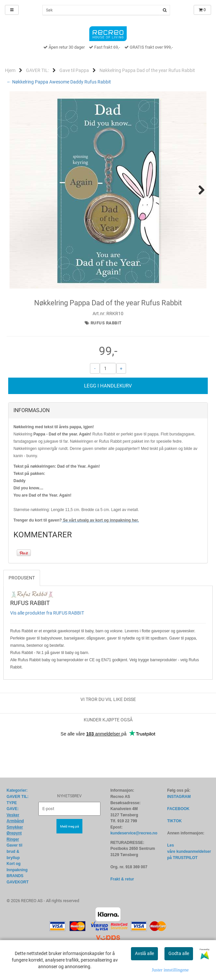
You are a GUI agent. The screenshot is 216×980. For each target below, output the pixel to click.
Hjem (10, 70)
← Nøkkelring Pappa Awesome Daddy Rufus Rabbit (59, 82)
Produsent (22, 611)
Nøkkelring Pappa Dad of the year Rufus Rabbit (147, 70)
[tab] (108, 443)
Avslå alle (144, 953)
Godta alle (179, 953)
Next (198, 190)
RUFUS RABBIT (106, 356)
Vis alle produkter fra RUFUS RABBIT (47, 646)
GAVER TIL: (37, 70)
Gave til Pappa (74, 70)
